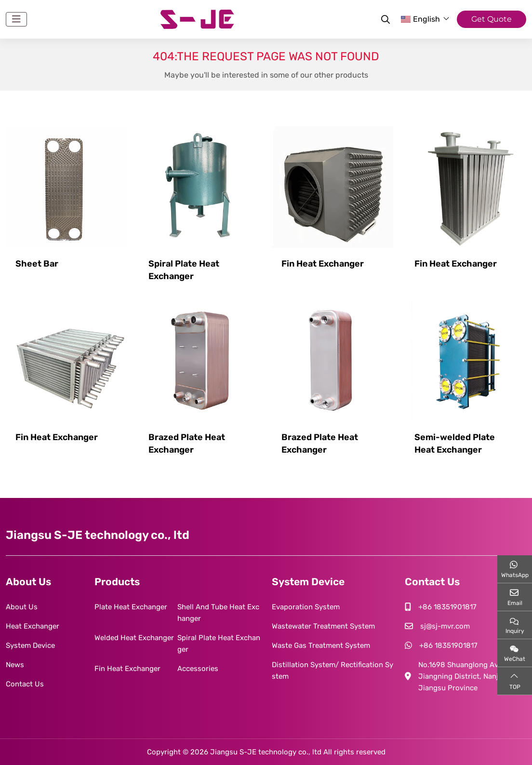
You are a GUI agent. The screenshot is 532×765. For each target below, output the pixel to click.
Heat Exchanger (33, 626)
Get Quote (492, 19)
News (15, 665)
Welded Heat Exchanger (134, 638)
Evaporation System (306, 607)
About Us (22, 607)
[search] (384, 19)
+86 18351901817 (447, 607)
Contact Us (25, 684)
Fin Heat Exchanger (323, 264)
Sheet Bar (37, 264)
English (420, 19)
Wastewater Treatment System (323, 626)
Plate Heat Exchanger (131, 607)
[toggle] (16, 19)
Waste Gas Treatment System (321, 645)
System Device (30, 645)
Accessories (198, 669)
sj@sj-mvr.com (445, 626)
